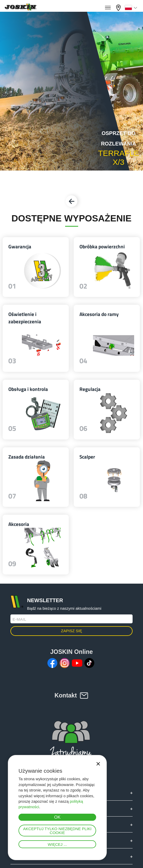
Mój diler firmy (119, 8)
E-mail (19, 619)
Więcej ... (57, 844)
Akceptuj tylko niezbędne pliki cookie (57, 831)
